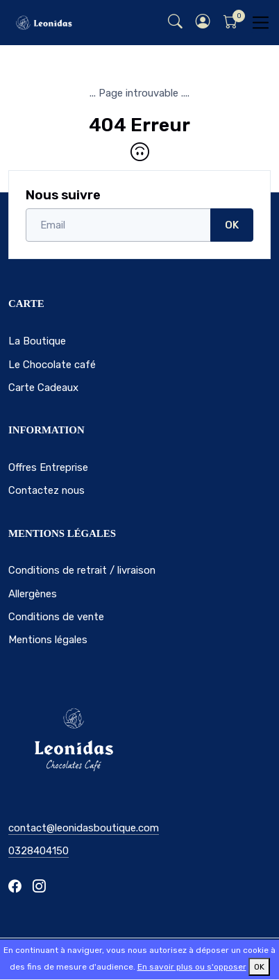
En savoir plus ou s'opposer (192, 967)
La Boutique (37, 341)
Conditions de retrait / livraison (82, 570)
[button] (203, 23)
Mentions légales (48, 640)
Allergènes (33, 594)
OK (232, 225)
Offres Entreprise (48, 467)
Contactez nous (46, 490)
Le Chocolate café (52, 365)
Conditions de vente (56, 617)
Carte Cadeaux (43, 388)
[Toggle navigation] (261, 23)
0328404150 (39, 851)
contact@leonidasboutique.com (84, 828)
